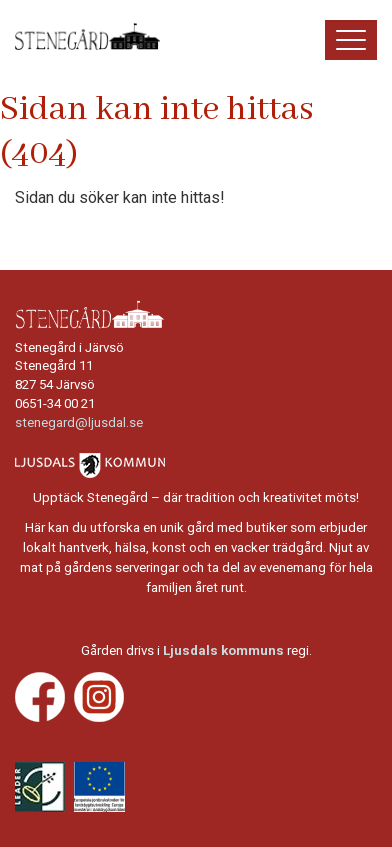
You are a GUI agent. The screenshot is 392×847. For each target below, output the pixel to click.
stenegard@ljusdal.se (79, 422)
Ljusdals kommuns (223, 650)
